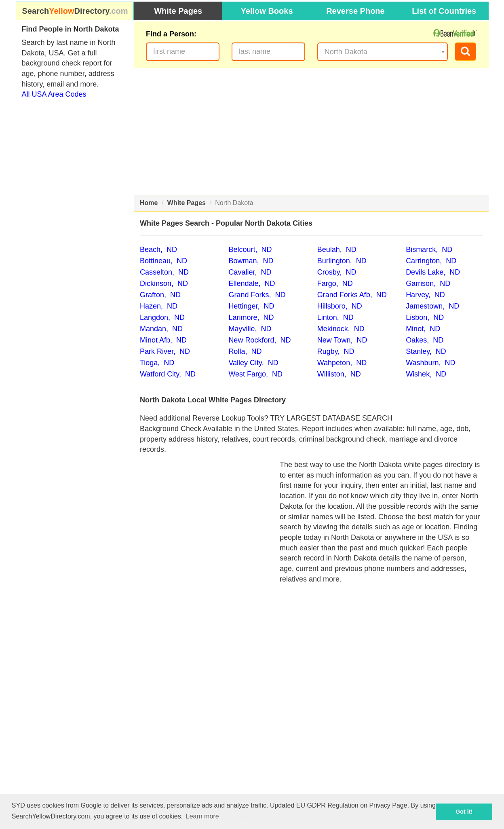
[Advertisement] (311, 131)
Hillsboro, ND (340, 306)
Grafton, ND (160, 295)
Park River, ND (165, 351)
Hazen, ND (159, 306)
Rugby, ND (336, 351)
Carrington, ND (431, 261)
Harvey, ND (425, 295)
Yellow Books (267, 11)
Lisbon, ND (425, 317)
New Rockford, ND (259, 340)
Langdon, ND (162, 317)
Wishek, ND (426, 374)
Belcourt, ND (250, 250)
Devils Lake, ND (433, 272)
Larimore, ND (251, 317)
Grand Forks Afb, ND (352, 295)
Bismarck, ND (429, 250)
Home (149, 203)
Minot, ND (423, 329)
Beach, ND (158, 250)
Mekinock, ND (341, 329)
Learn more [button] (202, 816)
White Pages (178, 11)
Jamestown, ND (432, 306)
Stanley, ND (426, 351)
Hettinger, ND (251, 306)
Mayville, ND (250, 329)
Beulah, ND (337, 250)
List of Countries (444, 11)
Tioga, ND (157, 363)
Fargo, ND (335, 283)
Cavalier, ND (250, 272)
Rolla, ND (245, 351)
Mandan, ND (161, 329)
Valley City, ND (253, 363)
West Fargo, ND (255, 374)
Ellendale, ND (252, 283)
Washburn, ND (430, 363)
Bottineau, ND (163, 261)
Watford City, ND (168, 374)
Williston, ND (339, 374)
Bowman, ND (251, 261)
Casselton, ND (164, 272)
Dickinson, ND (164, 283)
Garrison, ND (428, 283)
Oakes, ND (425, 340)
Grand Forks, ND (257, 295)
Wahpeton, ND (342, 363)
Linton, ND (335, 317)
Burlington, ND (342, 261)
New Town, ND (342, 340)
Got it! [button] (464, 812)
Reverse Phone (355, 11)
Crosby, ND (337, 272)
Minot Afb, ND (163, 340)
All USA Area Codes (54, 94)
